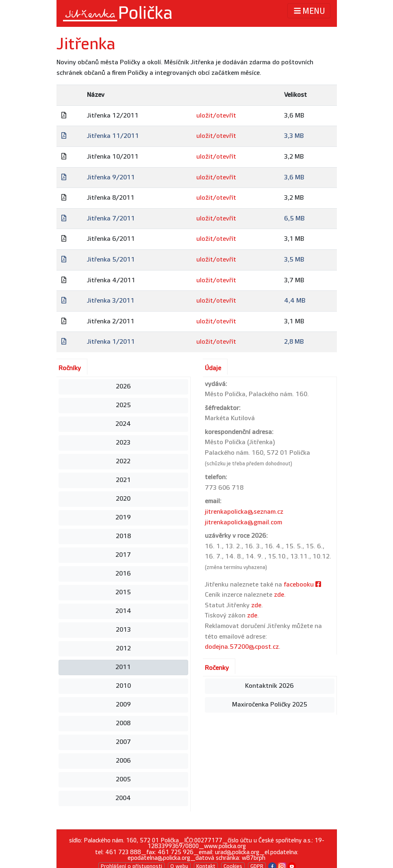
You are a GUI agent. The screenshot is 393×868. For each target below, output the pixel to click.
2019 (123, 518)
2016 (123, 574)
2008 (123, 723)
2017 (123, 555)
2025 (123, 405)
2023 (123, 443)
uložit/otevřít (216, 116)
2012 (123, 649)
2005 (123, 780)
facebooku (302, 585)
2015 (123, 592)
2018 (123, 536)
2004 (123, 798)
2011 (123, 667)
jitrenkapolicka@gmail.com (243, 522)
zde (279, 595)
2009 (123, 705)
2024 (123, 424)
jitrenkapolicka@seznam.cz (244, 512)
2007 (123, 742)
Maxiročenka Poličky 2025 (270, 705)
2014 (123, 611)
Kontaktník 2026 (269, 686)
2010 (123, 686)
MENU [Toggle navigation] (309, 11)
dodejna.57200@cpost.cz (242, 647)
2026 (123, 387)
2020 (123, 499)
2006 (123, 761)
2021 (123, 480)
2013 (123, 630)
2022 (123, 461)
